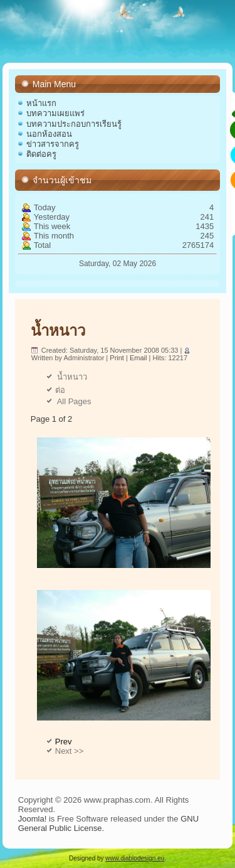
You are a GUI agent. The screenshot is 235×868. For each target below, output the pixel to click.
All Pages (73, 401)
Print (118, 358)
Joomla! (33, 819)
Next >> (70, 751)
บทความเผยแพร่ (55, 113)
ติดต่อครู (41, 154)
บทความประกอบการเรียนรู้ (74, 124)
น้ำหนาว (58, 330)
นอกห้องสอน (49, 134)
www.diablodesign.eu (135, 858)
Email (139, 358)
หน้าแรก (41, 103)
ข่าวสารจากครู (53, 144)
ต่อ (60, 390)
